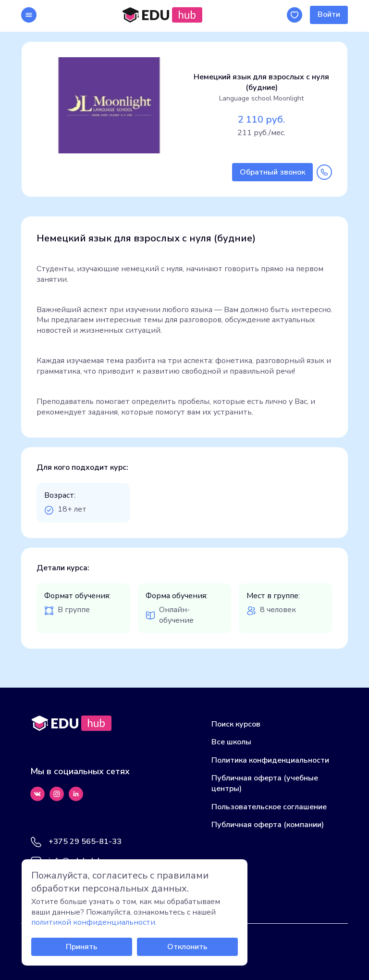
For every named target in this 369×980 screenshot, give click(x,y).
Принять (82, 947)
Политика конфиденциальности (270, 760)
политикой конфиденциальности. (94, 922)
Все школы (231, 742)
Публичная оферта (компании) (268, 825)
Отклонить (187, 947)
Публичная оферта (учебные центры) (265, 783)
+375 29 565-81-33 (85, 842)
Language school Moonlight (261, 98)
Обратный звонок (272, 172)
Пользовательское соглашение (269, 807)
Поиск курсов (236, 724)
